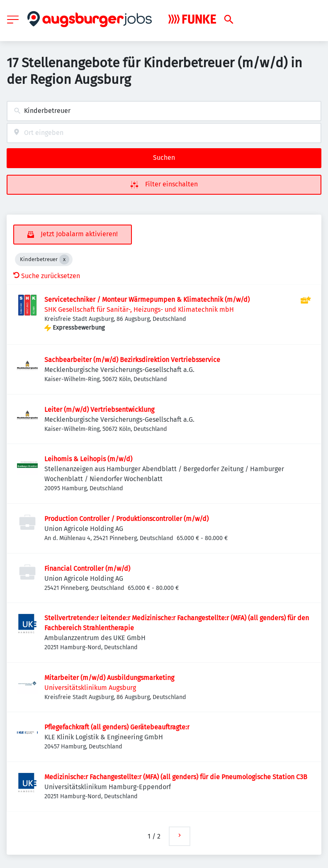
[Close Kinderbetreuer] (64, 259)
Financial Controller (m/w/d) (87, 568)
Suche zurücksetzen (47, 276)
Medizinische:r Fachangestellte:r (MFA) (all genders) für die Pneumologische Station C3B (176, 777)
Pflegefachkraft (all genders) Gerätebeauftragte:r (117, 727)
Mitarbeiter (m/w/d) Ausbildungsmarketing (109, 678)
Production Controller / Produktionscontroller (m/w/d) (126, 519)
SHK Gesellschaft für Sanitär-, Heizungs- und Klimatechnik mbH (139, 309)
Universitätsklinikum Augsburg (90, 688)
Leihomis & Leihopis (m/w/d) (88, 459)
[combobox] (164, 111)
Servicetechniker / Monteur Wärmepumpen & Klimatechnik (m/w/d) (147, 300)
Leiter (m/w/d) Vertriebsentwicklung (99, 410)
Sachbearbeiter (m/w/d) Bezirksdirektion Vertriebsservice (132, 360)
